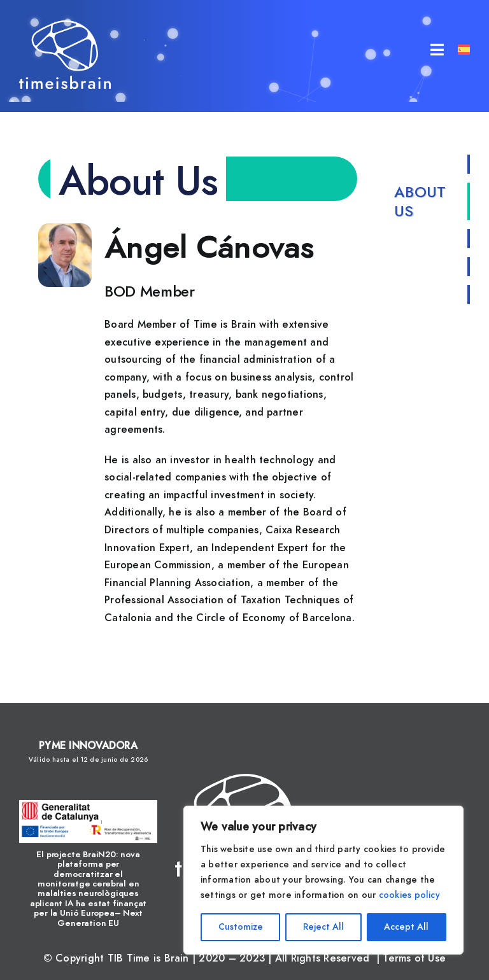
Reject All (323, 927)
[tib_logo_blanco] (65, 25)
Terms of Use (414, 958)
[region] (323, 880)
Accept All (406, 927)
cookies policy (409, 895)
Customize (241, 927)
